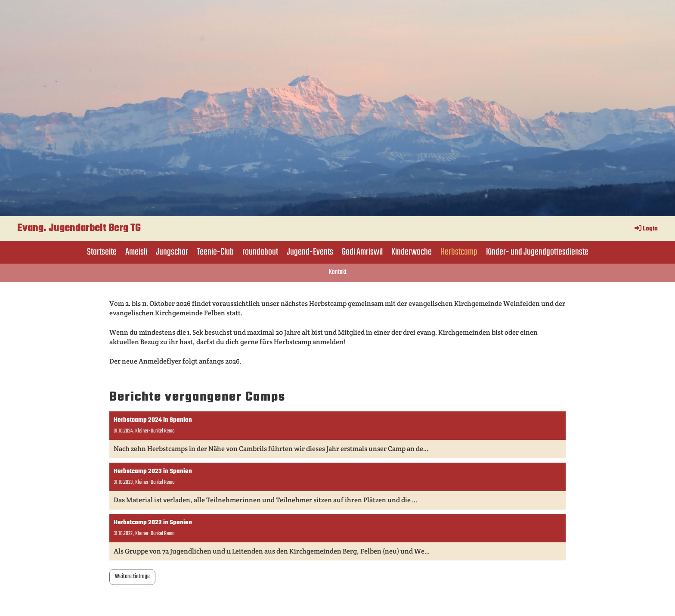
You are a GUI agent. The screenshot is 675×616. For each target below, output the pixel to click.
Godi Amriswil (362, 252)
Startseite (102, 252)
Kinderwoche (412, 252)
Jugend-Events (310, 252)
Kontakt (338, 272)
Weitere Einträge (132, 577)
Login (646, 229)
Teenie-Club (215, 252)
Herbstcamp (459, 252)
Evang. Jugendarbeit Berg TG (79, 228)
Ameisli (136, 252)
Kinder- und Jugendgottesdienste (537, 252)
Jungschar (172, 252)
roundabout (260, 252)
